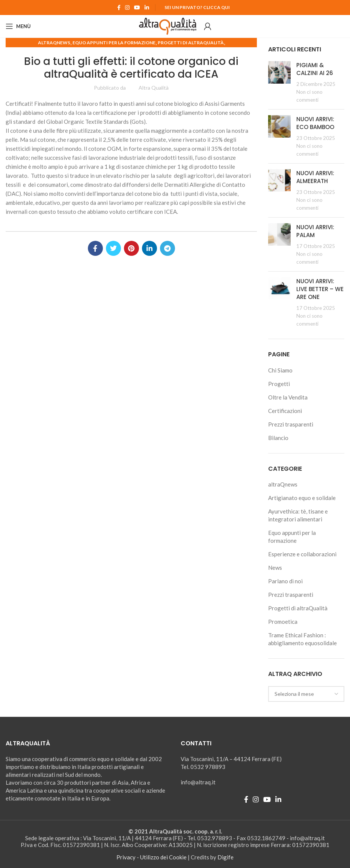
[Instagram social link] (127, 8)
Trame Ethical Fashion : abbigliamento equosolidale (302, 639)
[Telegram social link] (167, 248)
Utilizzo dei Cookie (163, 857)
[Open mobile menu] (18, 26)
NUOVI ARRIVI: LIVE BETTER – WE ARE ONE (320, 289)
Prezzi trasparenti (291, 424)
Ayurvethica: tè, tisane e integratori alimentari (298, 515)
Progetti (279, 384)
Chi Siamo (280, 370)
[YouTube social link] (137, 8)
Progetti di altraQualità (191, 43)
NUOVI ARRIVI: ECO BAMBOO (315, 123)
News (275, 568)
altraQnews (54, 43)
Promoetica (283, 622)
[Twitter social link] (113, 248)
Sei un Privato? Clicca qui (197, 7)
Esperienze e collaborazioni (302, 554)
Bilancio (278, 438)
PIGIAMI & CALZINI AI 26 (315, 69)
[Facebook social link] (119, 8)
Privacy (126, 857)
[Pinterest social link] (131, 248)
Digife (226, 857)
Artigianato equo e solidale (302, 498)
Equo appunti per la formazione (114, 43)
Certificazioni (285, 411)
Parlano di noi (285, 581)
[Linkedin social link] (147, 8)
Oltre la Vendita (288, 397)
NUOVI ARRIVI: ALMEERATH (315, 177)
